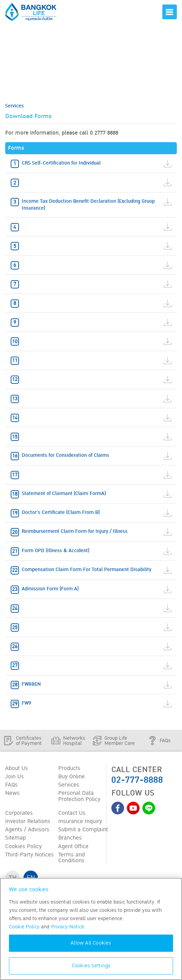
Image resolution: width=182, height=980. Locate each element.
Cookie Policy (24, 927)
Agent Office (73, 846)
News (12, 793)
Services (69, 785)
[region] (91, 929)
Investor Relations (28, 822)
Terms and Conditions (72, 858)
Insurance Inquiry (80, 822)
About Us (17, 769)
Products (69, 769)
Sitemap (16, 838)
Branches (70, 838)
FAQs (11, 785)
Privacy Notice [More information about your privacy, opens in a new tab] (68, 927)
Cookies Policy (23, 846)
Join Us (14, 777)
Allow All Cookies (91, 943)
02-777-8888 (137, 780)
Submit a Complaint (83, 830)
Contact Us (72, 813)
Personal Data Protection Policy (79, 797)
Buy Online (72, 777)
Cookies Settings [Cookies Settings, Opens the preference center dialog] (91, 966)
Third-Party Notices (29, 855)
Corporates (19, 813)
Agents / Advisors (27, 830)
